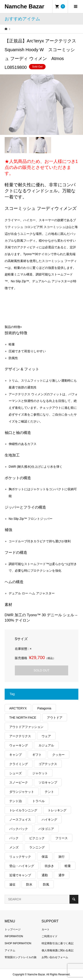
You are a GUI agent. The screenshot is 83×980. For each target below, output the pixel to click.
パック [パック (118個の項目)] (14, 838)
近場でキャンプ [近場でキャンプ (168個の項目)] (20, 875)
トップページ (13, 929)
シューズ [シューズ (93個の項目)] (15, 773)
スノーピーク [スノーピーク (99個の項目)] (19, 782)
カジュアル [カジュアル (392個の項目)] (46, 745)
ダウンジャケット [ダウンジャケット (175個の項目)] (22, 792)
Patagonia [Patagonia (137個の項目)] (44, 708)
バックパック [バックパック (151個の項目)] (19, 829)
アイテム (10, 950)
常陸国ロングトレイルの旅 (21, 957)
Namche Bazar (24, 6)
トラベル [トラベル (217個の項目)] (39, 801)
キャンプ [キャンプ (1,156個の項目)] (15, 755)
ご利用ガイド (50, 936)
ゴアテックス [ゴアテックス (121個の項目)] (48, 764)
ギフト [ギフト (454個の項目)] (37, 755)
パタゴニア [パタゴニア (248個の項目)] (46, 829)
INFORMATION (14, 936)
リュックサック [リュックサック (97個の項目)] (20, 857)
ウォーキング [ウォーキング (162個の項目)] (19, 745)
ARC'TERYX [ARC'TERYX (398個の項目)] (18, 708)
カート (46, 929)
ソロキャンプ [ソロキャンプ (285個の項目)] (48, 782)
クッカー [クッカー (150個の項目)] (58, 755)
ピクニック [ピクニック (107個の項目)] (37, 838)
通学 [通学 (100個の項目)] (62, 875)
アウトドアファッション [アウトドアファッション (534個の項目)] (26, 727)
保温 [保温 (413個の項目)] (45, 857)
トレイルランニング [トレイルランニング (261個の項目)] (23, 810)
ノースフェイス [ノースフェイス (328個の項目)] (20, 820)
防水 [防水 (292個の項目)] (29, 884)
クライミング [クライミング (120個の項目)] (19, 764)
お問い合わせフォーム (55, 957)
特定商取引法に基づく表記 (58, 943)
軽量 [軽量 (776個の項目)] (68, 866)
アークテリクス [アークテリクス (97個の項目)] (20, 736)
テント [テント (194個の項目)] (49, 792)
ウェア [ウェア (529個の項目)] (46, 736)
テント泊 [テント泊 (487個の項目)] (15, 801)
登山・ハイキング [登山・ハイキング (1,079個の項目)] (22, 866)
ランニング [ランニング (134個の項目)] (37, 847)
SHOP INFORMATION (18, 943)
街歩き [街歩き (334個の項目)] (49, 866)
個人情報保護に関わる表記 (58, 950)
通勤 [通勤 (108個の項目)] (45, 875)
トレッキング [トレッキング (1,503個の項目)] (57, 810)
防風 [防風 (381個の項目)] (46, 884)
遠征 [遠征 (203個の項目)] (12, 884)
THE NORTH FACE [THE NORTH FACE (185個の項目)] (23, 718)
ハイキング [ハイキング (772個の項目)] (49, 820)
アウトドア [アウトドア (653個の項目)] (55, 718)
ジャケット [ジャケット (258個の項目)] (40, 773)
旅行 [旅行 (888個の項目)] (62, 857)
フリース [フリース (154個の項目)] (62, 838)
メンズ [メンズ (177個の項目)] (14, 847)
